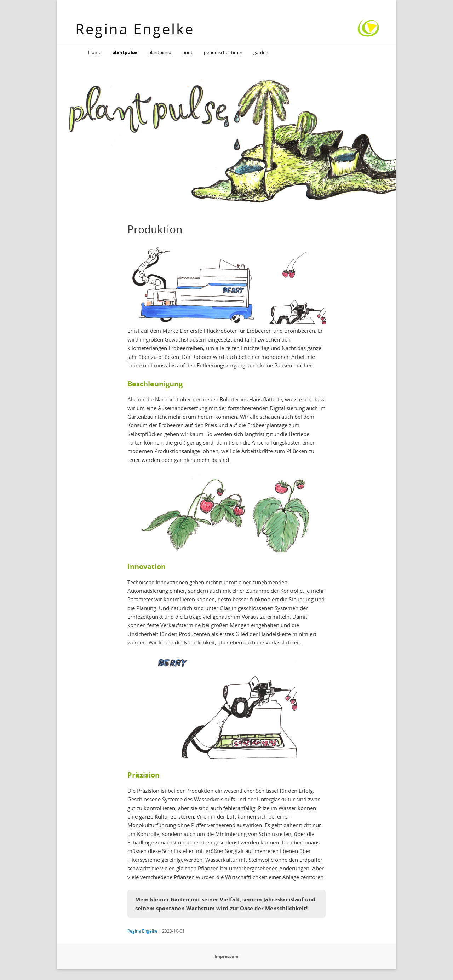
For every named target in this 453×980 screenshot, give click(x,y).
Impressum (226, 956)
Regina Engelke (135, 29)
